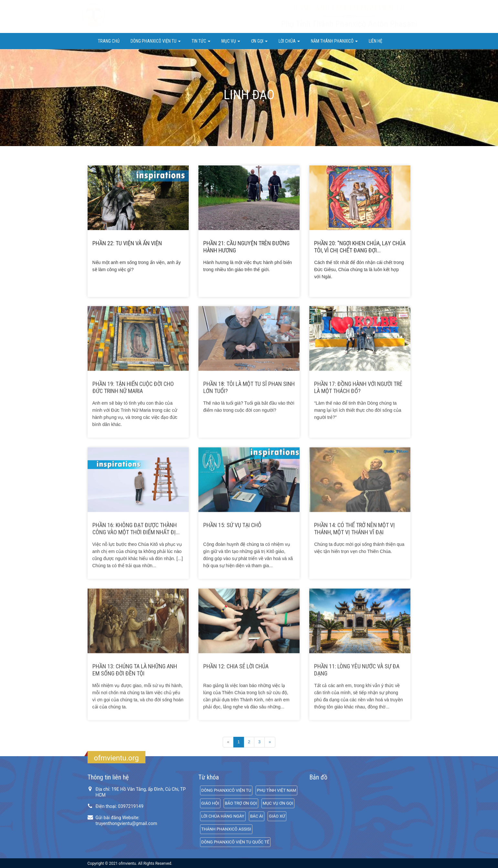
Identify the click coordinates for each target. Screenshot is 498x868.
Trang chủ (109, 41)
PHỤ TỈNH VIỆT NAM (276, 790)
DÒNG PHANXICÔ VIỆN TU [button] (156, 41)
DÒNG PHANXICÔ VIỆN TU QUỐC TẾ (235, 842)
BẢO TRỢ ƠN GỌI (241, 803)
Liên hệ (376, 41)
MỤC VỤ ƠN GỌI (278, 803)
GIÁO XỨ (277, 816)
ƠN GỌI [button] (259, 41)
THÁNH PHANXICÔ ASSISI (226, 829)
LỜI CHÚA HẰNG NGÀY (223, 816)
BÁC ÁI (257, 816)
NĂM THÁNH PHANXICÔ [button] (334, 41)
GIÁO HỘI (210, 803)
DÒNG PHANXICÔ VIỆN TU (226, 790)
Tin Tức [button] (201, 41)
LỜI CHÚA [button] (289, 41)
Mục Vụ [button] (231, 41)
